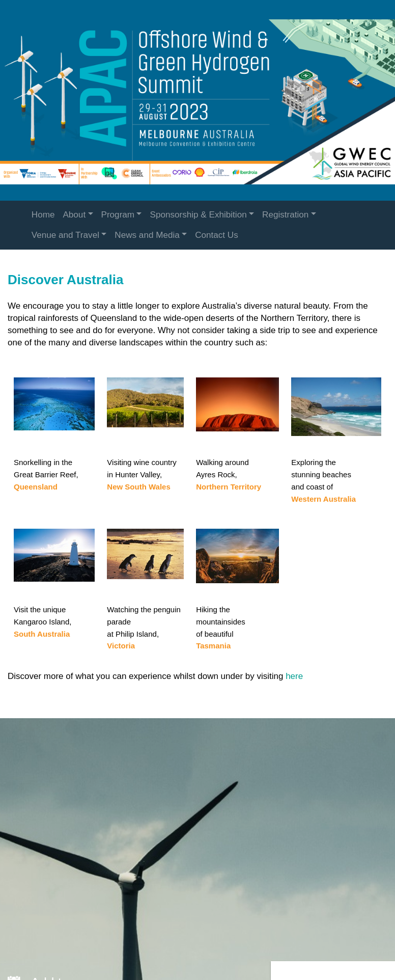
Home (43, 215)
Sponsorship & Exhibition (198, 215)
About (74, 215)
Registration (285, 215)
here (294, 676)
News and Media (147, 235)
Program (118, 215)
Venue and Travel (65, 235)
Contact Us (217, 235)
